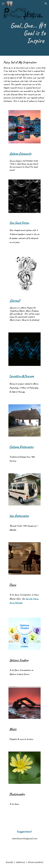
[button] (3, 4)
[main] (24, 34)
